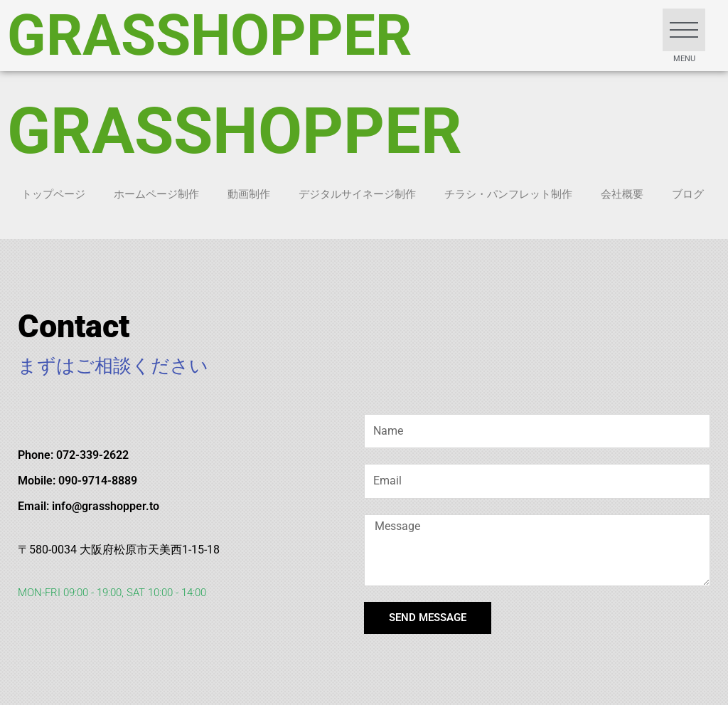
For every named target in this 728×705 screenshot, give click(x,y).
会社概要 (622, 194)
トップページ (53, 194)
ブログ (688, 194)
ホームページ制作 (156, 194)
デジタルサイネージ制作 (357, 194)
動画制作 (249, 194)
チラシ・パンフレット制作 (508, 194)
